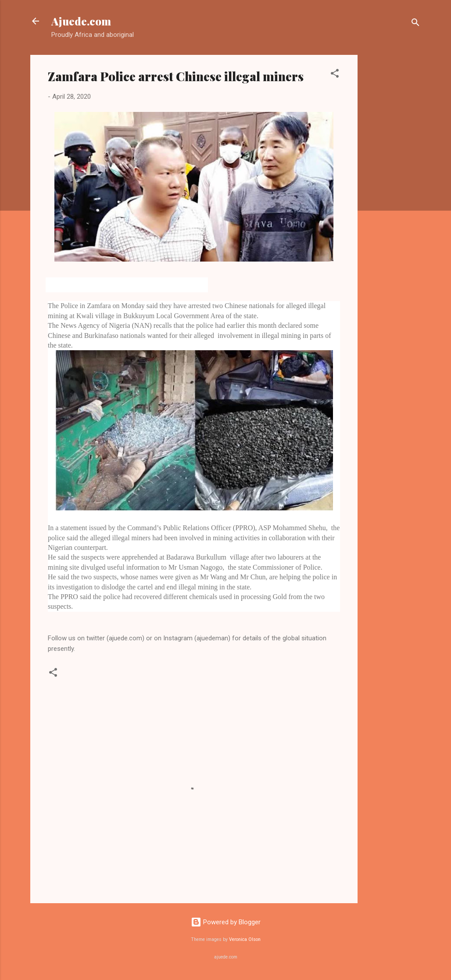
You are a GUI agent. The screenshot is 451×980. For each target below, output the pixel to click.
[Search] (415, 24)
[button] (335, 75)
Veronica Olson (245, 939)
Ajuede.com (81, 21)
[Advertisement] (393, 187)
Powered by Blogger (226, 922)
